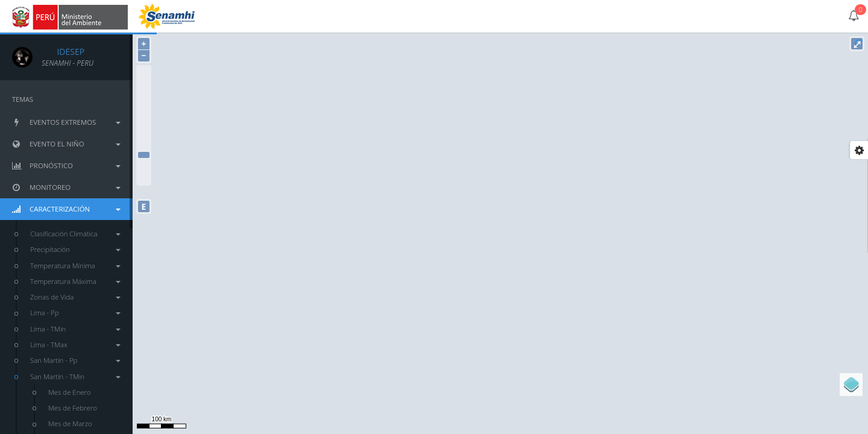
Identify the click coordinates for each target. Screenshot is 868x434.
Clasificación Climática (75, 234)
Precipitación (75, 249)
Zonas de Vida (75, 297)
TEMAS (23, 99)
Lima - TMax (75, 344)
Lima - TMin (75, 329)
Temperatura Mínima (75, 266)
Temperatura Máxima (75, 281)
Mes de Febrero (73, 408)
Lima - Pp (75, 313)
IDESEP (63, 52)
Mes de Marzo (70, 423)
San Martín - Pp (75, 360)
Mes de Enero (70, 392)
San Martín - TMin (75, 376)
